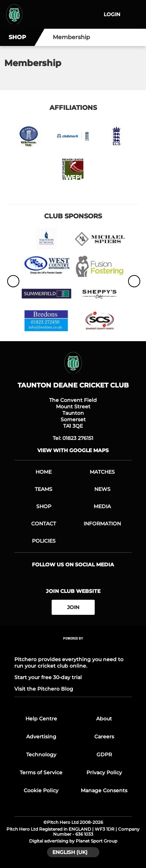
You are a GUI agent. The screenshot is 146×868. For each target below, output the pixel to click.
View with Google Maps (73, 450)
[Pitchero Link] (73, 648)
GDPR (104, 755)
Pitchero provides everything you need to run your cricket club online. (69, 663)
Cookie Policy (41, 790)
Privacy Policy (104, 772)
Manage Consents (104, 790)
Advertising (41, 737)
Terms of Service (41, 772)
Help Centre (41, 719)
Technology (41, 755)
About (104, 719)
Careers (104, 737)
